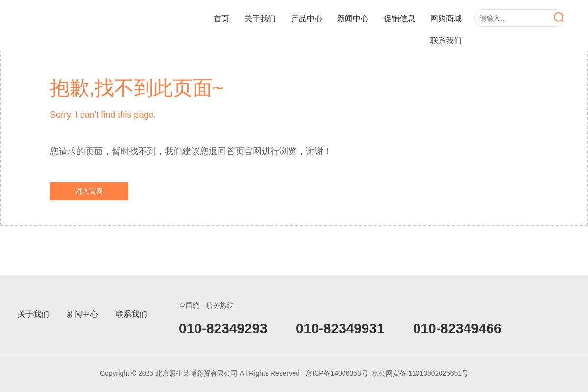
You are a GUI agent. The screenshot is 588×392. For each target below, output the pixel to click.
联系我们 (446, 40)
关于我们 (260, 18)
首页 (221, 18)
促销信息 (399, 18)
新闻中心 (353, 18)
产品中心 (307, 18)
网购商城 (446, 18)
